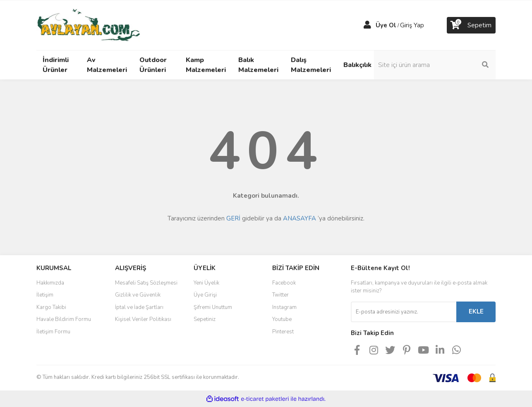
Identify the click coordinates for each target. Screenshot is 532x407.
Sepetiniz (205, 319)
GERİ (233, 218)
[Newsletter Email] (404, 312)
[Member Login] (367, 25)
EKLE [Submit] (476, 311)
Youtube (282, 319)
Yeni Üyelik (206, 283)
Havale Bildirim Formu (64, 319)
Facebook (284, 283)
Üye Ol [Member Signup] (386, 25)
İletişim (45, 295)
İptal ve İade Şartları (139, 307)
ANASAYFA (300, 218)
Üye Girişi (205, 295)
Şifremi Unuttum (213, 307)
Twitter (280, 295)
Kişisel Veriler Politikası (143, 319)
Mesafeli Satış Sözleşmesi (146, 283)
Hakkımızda (50, 283)
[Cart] (471, 25)
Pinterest (283, 332)
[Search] (440, 65)
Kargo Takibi (51, 307)
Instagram (284, 307)
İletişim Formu (53, 332)
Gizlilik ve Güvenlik (138, 295)
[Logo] (88, 25)
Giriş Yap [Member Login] (412, 25)
